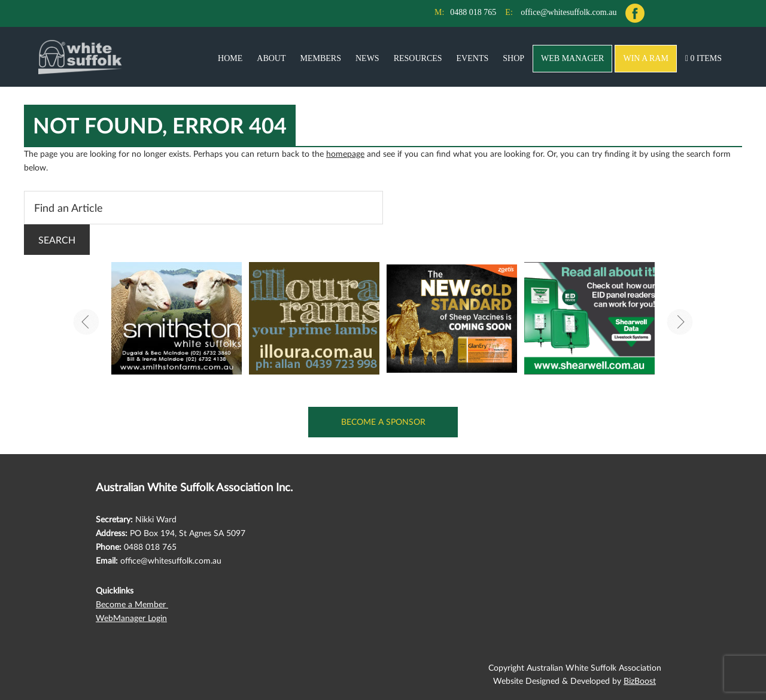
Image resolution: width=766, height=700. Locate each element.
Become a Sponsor (383, 421)
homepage (345, 153)
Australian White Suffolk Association (80, 57)
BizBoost (640, 681)
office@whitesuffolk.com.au (569, 12)
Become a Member (132, 604)
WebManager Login (131, 618)
